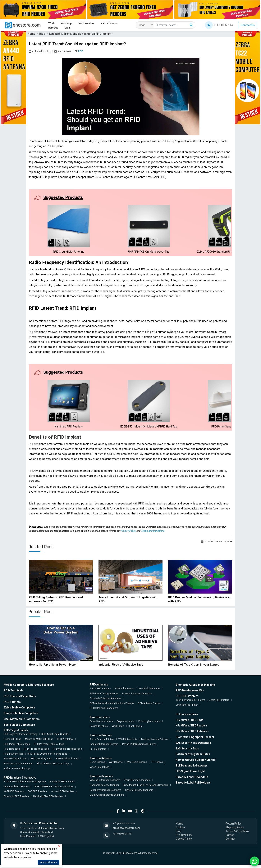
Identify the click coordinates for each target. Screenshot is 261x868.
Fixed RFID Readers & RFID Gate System (25, 785)
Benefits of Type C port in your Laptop (194, 668)
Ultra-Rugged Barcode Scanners (107, 798)
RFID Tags (66, 23)
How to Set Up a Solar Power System (54, 668)
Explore (180, 831)
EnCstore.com (129, 856)
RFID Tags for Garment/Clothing (21, 737)
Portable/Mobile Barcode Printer (139, 747)
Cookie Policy (184, 842)
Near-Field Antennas (149, 692)
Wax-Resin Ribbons (137, 765)
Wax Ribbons (116, 765)
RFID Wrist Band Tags (15, 762)
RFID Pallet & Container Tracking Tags (47, 757)
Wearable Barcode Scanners (105, 783)
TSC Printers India (128, 743)
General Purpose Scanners (139, 793)
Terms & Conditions (237, 834)
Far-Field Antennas (125, 692)
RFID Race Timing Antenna (104, 697)
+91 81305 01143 (122, 837)
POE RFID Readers (37, 795)
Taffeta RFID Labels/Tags (17, 772)
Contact (230, 842)
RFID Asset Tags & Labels (55, 737)
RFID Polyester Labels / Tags (49, 747)
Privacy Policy (129, 534)
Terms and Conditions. (153, 534)
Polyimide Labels (99, 729)
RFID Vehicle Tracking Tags (67, 752)
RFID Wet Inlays (65, 742)
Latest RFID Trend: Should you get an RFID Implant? (81, 34)
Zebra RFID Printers (219, 703)
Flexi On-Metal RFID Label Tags (53, 767)
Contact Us (248, 25)
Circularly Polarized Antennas (106, 702)
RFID (81, 51)
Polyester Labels (126, 725)
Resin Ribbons (97, 765)
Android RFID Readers (63, 795)
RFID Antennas (109, 23)
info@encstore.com (124, 827)
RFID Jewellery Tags (41, 762)
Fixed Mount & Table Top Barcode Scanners (146, 788)
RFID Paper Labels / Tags (17, 747)
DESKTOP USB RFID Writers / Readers (54, 790)
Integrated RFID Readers (17, 790)
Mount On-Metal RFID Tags (39, 742)
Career (230, 838)
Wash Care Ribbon (100, 770)
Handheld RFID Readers (62, 785)
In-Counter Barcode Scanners (105, 793)
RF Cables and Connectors (104, 711)
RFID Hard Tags (12, 752)
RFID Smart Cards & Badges (18, 767)
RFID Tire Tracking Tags (36, 752)
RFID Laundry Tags (14, 757)
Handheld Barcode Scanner (104, 788)
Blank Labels (135, 729)
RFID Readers (87, 23)
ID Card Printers (98, 752)
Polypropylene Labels (149, 725)
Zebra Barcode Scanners (137, 783)
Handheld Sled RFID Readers (48, 800)
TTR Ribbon (157, 765)
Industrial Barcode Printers (104, 747)
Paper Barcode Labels (101, 725)
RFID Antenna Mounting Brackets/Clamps (112, 707)
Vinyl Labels (118, 729)
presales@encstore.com (126, 831)
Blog (67, 28)
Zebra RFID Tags (12, 742)
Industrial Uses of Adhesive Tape (121, 668)
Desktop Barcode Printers (155, 743)
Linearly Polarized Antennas (137, 697)
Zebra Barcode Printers (102, 743)
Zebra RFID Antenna (100, 692)
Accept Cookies (49, 862)
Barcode (53, 28)
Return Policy (234, 827)
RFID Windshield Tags (67, 762)
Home (31, 34)
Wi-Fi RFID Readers (14, 795)
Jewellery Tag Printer (187, 708)
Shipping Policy (235, 831)
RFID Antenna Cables (149, 707)
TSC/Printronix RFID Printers (190, 703)
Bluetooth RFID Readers (16, 800)
